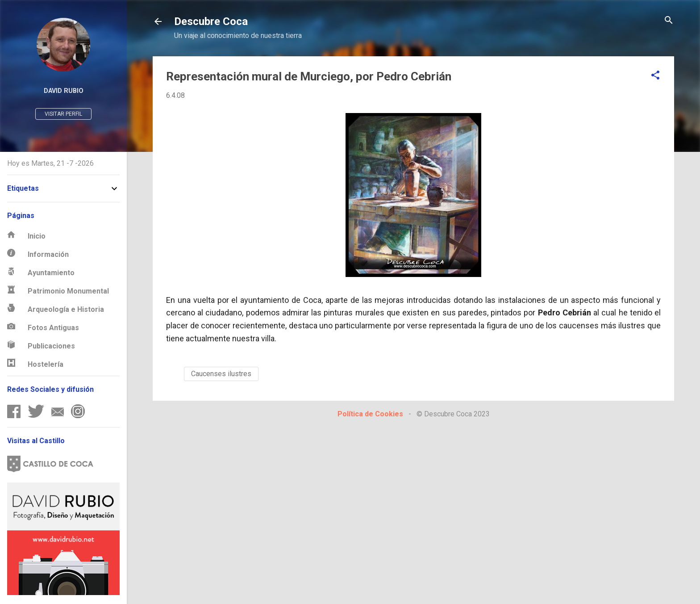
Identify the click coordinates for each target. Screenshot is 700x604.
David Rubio (64, 91)
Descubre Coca (211, 21)
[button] (655, 76)
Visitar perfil (63, 114)
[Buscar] (669, 21)
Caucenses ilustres (221, 374)
